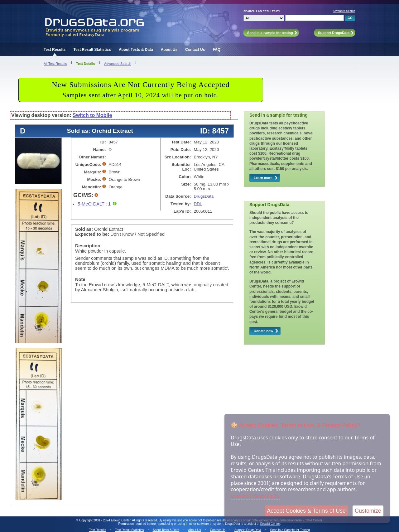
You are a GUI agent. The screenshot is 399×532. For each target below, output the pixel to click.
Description (88, 246)
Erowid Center (270, 524)
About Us (169, 50)
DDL (198, 204)
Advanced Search (344, 11)
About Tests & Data (136, 50)
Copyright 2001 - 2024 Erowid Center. (105, 520)
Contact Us (195, 50)
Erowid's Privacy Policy (255, 496)
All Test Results (55, 64)
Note (80, 279)
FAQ (216, 50)
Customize (368, 511)
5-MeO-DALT (91, 204)
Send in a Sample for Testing (290, 530)
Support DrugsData (248, 530)
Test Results (55, 50)
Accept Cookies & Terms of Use (306, 511)
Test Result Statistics (92, 50)
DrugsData (204, 196)
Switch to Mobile (92, 115)
